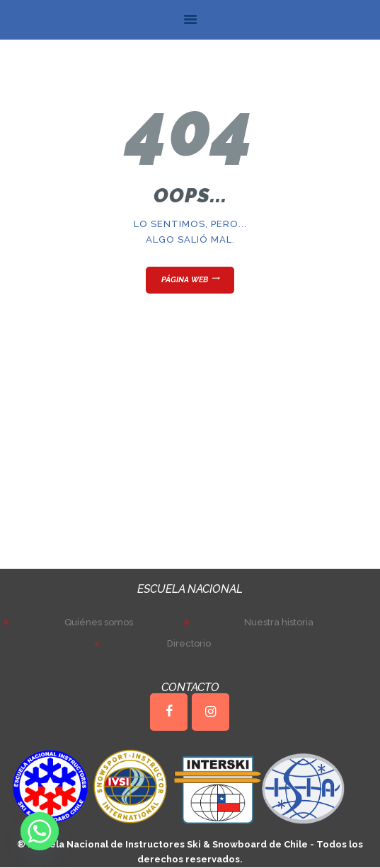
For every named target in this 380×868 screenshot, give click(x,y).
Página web (185, 280)
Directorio (189, 643)
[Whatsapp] (40, 831)
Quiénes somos (99, 622)
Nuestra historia (279, 622)
